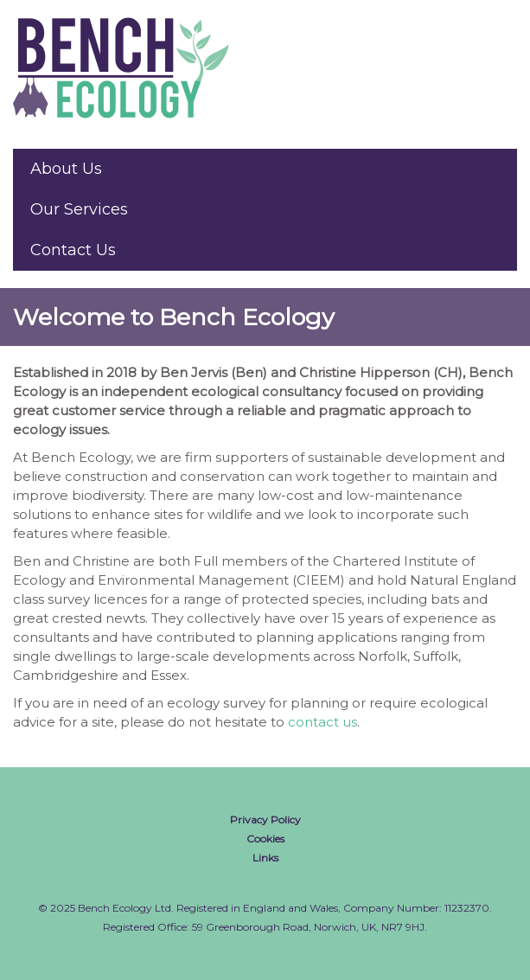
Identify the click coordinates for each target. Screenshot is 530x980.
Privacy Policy (265, 820)
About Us (66, 169)
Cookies (265, 839)
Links (265, 858)
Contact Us (73, 250)
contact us (322, 722)
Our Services (79, 209)
